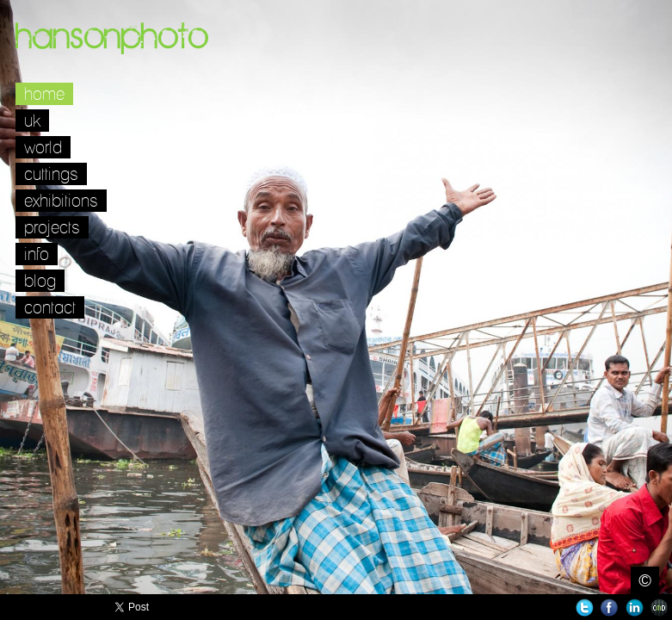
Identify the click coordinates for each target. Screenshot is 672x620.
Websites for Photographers (660, 608)
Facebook (610, 608)
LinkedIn (635, 608)
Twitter (585, 608)
